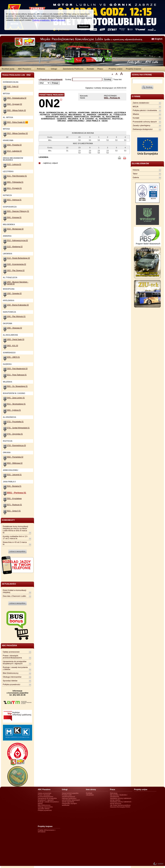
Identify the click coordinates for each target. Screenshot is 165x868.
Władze (136, 114)
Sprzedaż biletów (10, 681)
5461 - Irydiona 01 (14, 410)
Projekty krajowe (134, 69)
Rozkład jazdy (8, 69)
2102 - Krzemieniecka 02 (16, 264)
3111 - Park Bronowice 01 (17, 176)
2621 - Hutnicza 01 (14, 200)
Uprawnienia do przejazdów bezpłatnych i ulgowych (15, 662)
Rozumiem (84, 26)
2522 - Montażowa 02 (15, 229)
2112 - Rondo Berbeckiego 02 (18, 258)
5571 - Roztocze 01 (14, 505)
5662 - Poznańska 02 (15, 457)
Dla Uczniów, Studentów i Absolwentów (119, 796)
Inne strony (91, 789)
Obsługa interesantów (12, 677)
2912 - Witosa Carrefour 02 (17, 133)
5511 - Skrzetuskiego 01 (16, 404)
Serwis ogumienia (68, 802)
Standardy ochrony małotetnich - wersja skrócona (121, 803)
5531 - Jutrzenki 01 (14, 475)
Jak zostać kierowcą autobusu (120, 805)
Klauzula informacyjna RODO (120, 807)
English (159, 39)
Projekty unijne (115, 69)
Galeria (136, 177)
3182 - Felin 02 (13, 87)
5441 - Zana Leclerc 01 (16, 398)
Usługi (54, 69)
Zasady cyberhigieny (142, 125)
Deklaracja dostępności (143, 129)
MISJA (136, 107)
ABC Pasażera (25, 69)
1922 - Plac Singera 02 (16, 270)
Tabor (135, 174)
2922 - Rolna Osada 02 (17, 122)
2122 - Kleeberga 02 (15, 247)
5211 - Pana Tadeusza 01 (17, 375)
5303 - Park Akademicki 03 (17, 369)
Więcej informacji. (58, 20)
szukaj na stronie (142, 75)
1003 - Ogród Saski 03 (16, 339)
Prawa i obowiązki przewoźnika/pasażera (12, 657)
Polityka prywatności (11, 684)
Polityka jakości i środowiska (145, 110)
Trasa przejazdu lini (16, 75)
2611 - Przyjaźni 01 (14, 188)
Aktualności (90, 795)
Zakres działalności (141, 103)
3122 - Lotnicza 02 (14, 164)
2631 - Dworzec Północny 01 (18, 211)
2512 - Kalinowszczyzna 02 (17, 240)
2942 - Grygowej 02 (14, 104)
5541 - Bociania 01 (14, 486)
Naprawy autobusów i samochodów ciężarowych (71, 799)
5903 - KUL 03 (12, 346)
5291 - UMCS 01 (13, 357)
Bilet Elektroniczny (11, 673)
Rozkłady (89, 793)
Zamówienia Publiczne (73, 69)
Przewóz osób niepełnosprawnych (68, 796)
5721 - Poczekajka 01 (15, 422)
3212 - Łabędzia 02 (14, 151)
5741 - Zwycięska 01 (15, 434)
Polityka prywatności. (41, 20)
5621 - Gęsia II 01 (14, 511)
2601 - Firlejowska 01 (15, 182)
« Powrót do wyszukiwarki (51, 79)
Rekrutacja (114, 793)
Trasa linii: (118, 79)
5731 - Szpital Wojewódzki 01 (18, 428)
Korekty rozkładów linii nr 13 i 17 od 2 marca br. (15, 537)
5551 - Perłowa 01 (112, 98)
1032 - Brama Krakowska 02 (18, 305)
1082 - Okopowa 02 (14, 328)
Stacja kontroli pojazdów (70, 793)
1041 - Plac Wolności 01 (16, 316)
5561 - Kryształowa (14, 499)
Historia (136, 170)
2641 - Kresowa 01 (14, 217)
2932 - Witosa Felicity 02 (16, 110)
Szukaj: (69, 79)
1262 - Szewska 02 (14, 293)
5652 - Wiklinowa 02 (15, 463)
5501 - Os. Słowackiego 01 (17, 386)
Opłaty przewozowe (11, 652)
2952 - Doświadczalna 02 (17, 98)
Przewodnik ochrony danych (145, 122)
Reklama (42, 69)
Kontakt (90, 69)
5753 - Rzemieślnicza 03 (16, 445)
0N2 (49, 103)
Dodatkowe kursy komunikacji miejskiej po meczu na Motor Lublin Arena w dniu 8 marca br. (15, 529)
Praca (101, 69)
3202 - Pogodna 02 (14, 145)
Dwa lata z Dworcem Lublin (14, 596)
